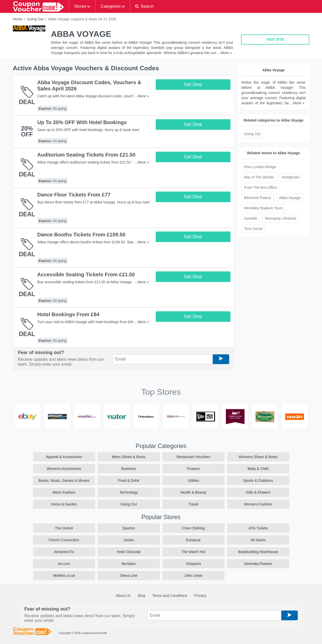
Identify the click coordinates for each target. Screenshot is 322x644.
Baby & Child (258, 469)
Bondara (129, 564)
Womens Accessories (64, 469)
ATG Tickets (258, 528)
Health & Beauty (193, 492)
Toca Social (253, 229)
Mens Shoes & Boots (129, 457)
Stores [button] (80, 6)
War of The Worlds (259, 177)
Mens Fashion (64, 492)
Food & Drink (129, 480)
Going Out (35, 19)
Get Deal (193, 84)
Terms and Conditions (170, 596)
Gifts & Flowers (258, 492)
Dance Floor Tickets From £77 (74, 195)
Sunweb (251, 218)
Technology (129, 492)
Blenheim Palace (258, 198)
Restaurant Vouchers (193, 457)
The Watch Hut (193, 552)
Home (18, 19)
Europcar (193, 540)
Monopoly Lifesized (280, 218)
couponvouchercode (94, 633)
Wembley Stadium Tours (264, 208)
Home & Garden (64, 504)
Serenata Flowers (258, 564)
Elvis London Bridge (260, 167)
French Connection (64, 540)
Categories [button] (111, 6)
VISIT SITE (275, 39)
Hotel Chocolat (129, 552)
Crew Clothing (193, 528)
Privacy (200, 596)
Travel (193, 504)
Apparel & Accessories (64, 457)
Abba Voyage (290, 198)
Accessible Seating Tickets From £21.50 (86, 274)
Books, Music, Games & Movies (64, 480)
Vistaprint (193, 564)
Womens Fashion (258, 504)
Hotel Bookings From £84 (68, 314)
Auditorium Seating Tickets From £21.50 (86, 155)
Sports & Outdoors (258, 480)
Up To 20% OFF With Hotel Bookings (82, 122)
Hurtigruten (291, 177)
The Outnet (64, 528)
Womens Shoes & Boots (258, 457)
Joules (129, 540)
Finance (193, 469)
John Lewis (193, 576)
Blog (142, 596)
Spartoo (129, 528)
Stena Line (129, 576)
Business (129, 469)
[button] (145, 6)
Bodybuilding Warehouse (258, 552)
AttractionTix (64, 552)
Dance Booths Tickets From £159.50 (81, 235)
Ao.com (64, 564)
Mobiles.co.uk (64, 576)
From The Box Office (261, 187)
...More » (225, 53)
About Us (123, 596)
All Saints (258, 540)
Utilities (193, 480)
